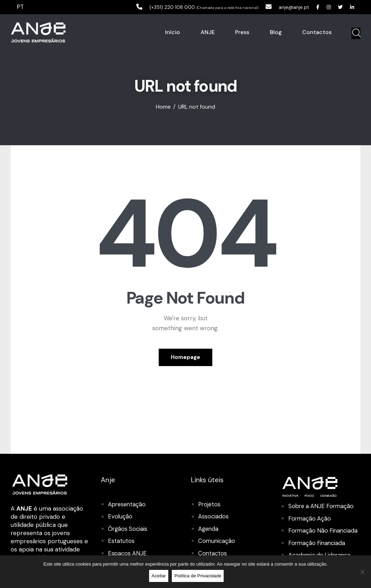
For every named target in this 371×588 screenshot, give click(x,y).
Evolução (120, 517)
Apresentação (128, 505)
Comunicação (217, 541)
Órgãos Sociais (128, 529)
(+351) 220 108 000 (158, 7)
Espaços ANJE (128, 554)
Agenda (209, 529)
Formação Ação (310, 519)
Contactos (213, 554)
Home (163, 108)
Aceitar (159, 576)
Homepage (185, 358)
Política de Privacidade (199, 576)
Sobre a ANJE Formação (323, 507)
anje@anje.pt (287, 7)
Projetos (210, 505)
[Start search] (356, 34)
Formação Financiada (318, 553)
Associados (214, 517)
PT (21, 7)
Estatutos (121, 541)
